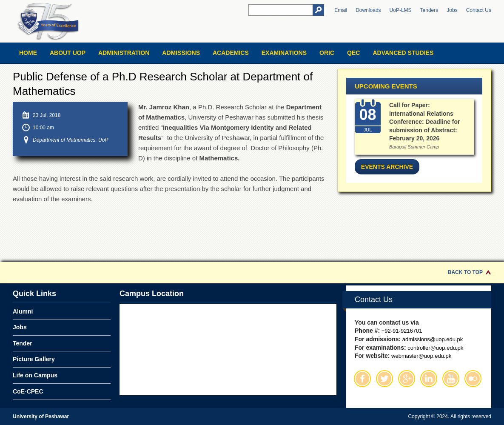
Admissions (181, 53)
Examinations (284, 53)
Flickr (473, 379)
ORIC (327, 53)
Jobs (452, 10)
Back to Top (465, 272)
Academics (231, 53)
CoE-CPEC (28, 391)
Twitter (384, 379)
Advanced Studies (403, 53)
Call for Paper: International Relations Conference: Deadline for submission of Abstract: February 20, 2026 (424, 122)
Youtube (451, 379)
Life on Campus (35, 375)
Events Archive (387, 167)
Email (341, 10)
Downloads (368, 10)
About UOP (68, 53)
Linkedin (429, 379)
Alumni (23, 311)
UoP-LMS (401, 10)
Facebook (362, 379)
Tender (23, 343)
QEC (353, 53)
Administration (124, 53)
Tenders (429, 10)
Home (28, 53)
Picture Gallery (34, 359)
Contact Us (479, 10)
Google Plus (407, 379)
